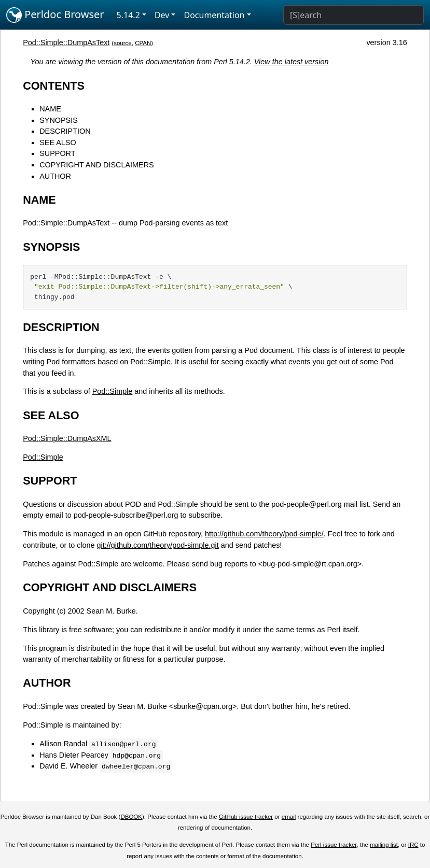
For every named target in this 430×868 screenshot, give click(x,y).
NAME (50, 109)
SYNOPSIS (59, 120)
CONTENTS (54, 86)
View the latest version (292, 62)
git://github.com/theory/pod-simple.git (158, 545)
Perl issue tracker (334, 845)
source (123, 43)
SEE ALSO (58, 143)
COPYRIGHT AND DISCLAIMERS (96, 165)
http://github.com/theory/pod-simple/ (264, 534)
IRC (413, 845)
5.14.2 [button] (128, 15)
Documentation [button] (214, 15)
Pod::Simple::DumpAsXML (67, 438)
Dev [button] (162, 15)
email (289, 817)
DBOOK (131, 817)
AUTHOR (55, 176)
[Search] (353, 15)
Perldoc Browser (55, 15)
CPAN (143, 43)
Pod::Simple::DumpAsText (66, 42)
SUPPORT (57, 153)
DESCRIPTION (65, 131)
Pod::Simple (113, 391)
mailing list (384, 845)
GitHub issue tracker (246, 817)
